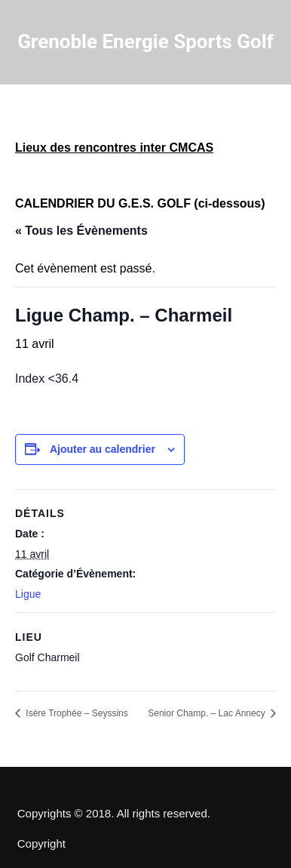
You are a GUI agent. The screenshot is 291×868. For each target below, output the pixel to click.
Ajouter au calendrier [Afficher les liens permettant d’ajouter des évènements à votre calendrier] (103, 449)
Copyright (41, 844)
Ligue (28, 594)
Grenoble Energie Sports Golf (145, 42)
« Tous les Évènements (81, 231)
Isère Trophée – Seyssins (76, 713)
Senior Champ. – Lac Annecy (208, 713)
